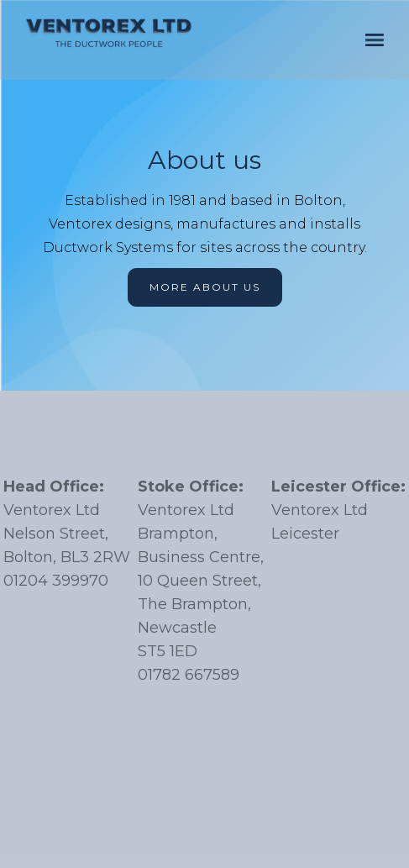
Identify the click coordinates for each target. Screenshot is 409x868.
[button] (375, 40)
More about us (205, 287)
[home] (109, 33)
